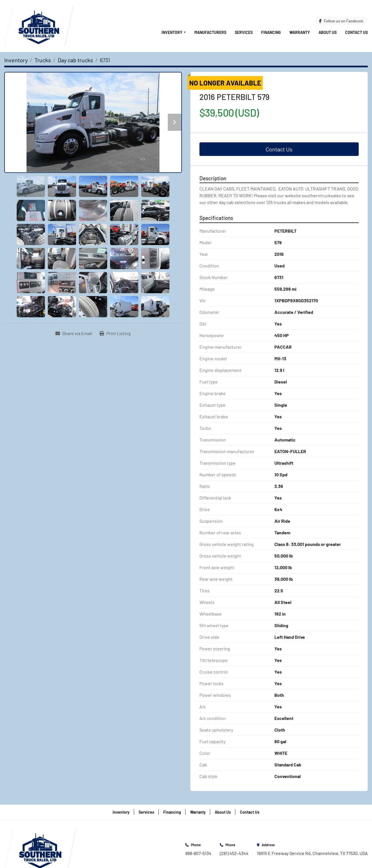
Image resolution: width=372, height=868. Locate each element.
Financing (271, 32)
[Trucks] (43, 60)
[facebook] (341, 21)
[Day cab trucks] (75, 60)
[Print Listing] (115, 333)
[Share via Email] (74, 333)
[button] (174, 32)
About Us (328, 32)
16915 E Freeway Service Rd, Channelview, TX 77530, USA (312, 853)
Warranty (300, 32)
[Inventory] (16, 60)
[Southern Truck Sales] (40, 849)
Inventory (172, 32)
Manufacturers (210, 32)
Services (244, 32)
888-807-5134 (198, 853)
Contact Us (356, 32)
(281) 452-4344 (234, 853)
